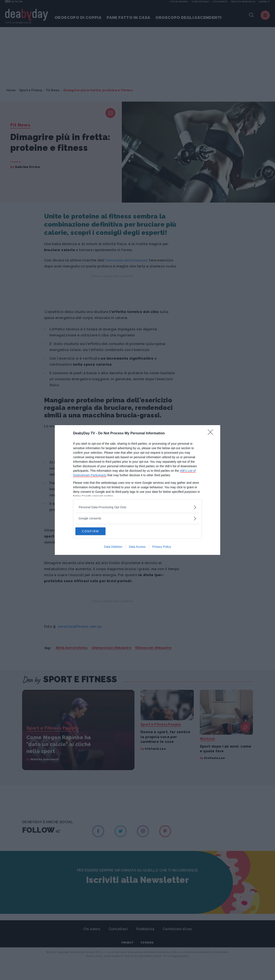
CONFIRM (96, 531)
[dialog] (137, 490)
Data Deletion (113, 547)
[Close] (212, 433)
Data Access (137, 547)
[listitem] (137, 507)
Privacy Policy (162, 547)
